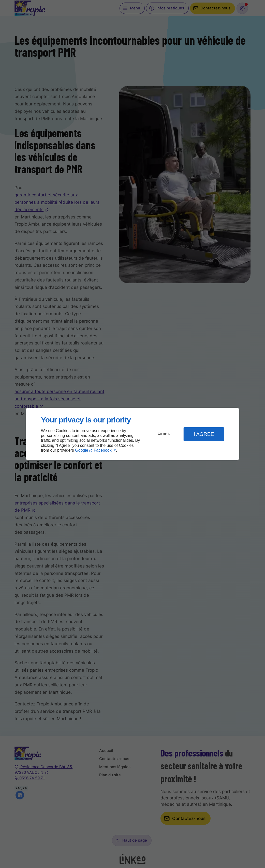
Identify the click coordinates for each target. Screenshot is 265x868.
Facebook (103, 450)
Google (82, 450)
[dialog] (132, 434)
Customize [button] (165, 434)
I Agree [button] (204, 434)
